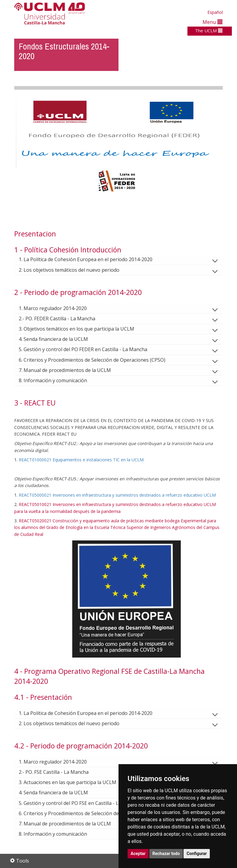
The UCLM (209, 30)
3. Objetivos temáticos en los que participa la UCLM (81, 329)
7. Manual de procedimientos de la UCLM (70, 370)
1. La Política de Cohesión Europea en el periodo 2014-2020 (90, 259)
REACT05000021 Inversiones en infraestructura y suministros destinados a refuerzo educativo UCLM (117, 495)
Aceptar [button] (138, 854)
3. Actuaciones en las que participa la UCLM (72, 782)
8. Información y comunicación (58, 380)
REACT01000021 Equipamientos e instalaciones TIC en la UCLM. (82, 460)
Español (215, 12)
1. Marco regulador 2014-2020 (58, 308)
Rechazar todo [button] (166, 854)
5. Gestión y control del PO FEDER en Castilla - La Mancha (88, 349)
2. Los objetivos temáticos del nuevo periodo (74, 270)
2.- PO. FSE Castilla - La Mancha (58, 772)
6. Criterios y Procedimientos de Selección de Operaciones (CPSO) (97, 360)
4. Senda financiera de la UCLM (58, 339)
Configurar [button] (197, 854)
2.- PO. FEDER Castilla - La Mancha (62, 319)
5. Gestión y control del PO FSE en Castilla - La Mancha (84, 803)
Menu (213, 22)
